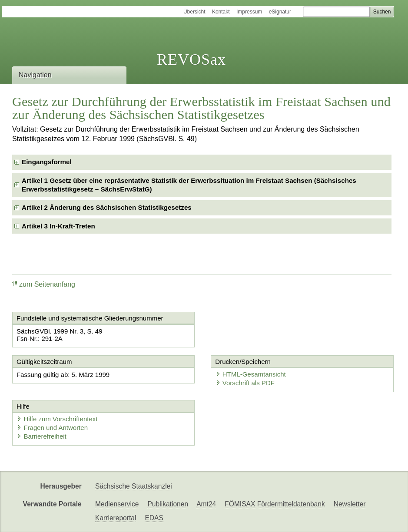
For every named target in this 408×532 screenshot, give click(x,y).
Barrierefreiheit (41, 436)
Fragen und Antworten (52, 428)
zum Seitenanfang (44, 284)
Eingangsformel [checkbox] (47, 162)
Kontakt (221, 12)
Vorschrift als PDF (245, 383)
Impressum (249, 12)
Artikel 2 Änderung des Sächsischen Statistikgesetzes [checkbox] (107, 207)
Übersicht (194, 12)
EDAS (154, 518)
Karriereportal (116, 518)
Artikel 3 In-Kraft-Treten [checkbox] (58, 226)
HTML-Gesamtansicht (251, 374)
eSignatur (280, 12)
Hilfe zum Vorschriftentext (57, 419)
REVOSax (191, 59)
